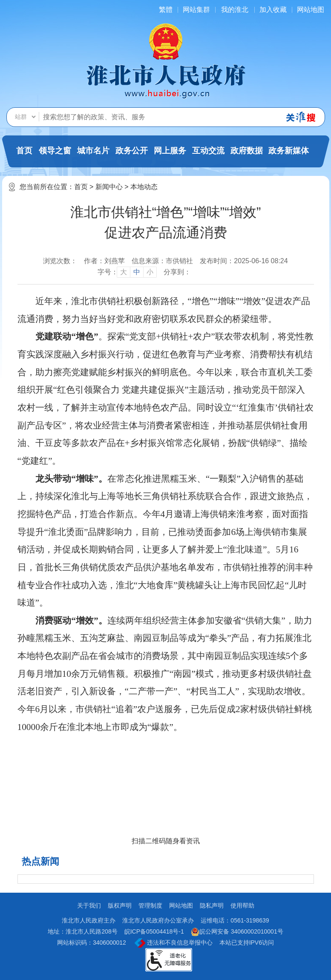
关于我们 (89, 905)
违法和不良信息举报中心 (174, 943)
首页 (24, 151)
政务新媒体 (289, 151)
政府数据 (247, 151)
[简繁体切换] (166, 10)
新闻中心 (109, 187)
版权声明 (120, 905)
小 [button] (150, 272)
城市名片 (93, 151)
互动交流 (208, 151)
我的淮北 (235, 10)
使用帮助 (242, 905)
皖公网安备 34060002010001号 (237, 932)
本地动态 (144, 187)
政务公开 (132, 151)
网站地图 (311, 10)
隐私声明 (212, 905)
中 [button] (137, 272)
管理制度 (150, 905)
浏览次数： (60, 261)
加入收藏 (273, 10)
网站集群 (196, 10)
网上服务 (170, 151)
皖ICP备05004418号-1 (154, 931)
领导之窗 (55, 151)
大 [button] (124, 272)
